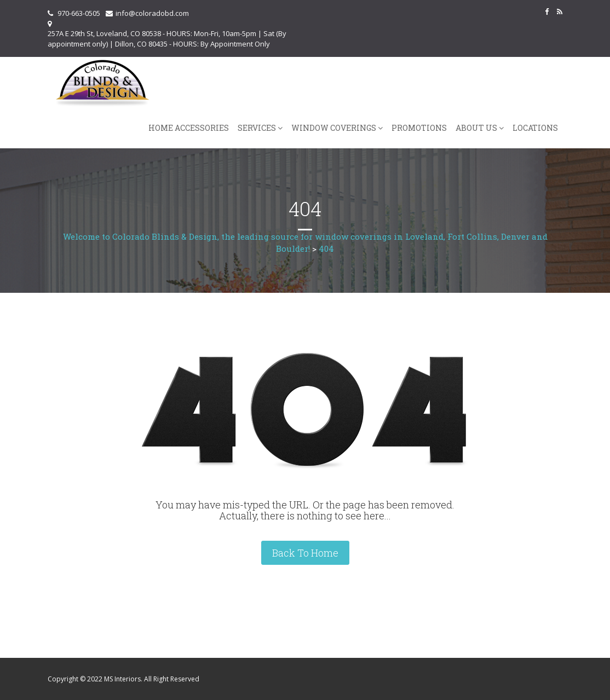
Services (257, 128)
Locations (535, 128)
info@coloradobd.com (152, 13)
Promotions (419, 128)
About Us (476, 128)
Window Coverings (334, 128)
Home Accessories (189, 128)
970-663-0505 (79, 13)
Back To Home (305, 553)
